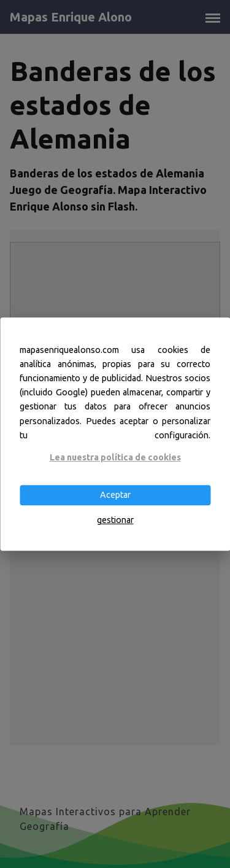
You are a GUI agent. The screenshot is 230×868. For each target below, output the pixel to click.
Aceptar (115, 495)
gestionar (115, 521)
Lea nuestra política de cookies (115, 457)
